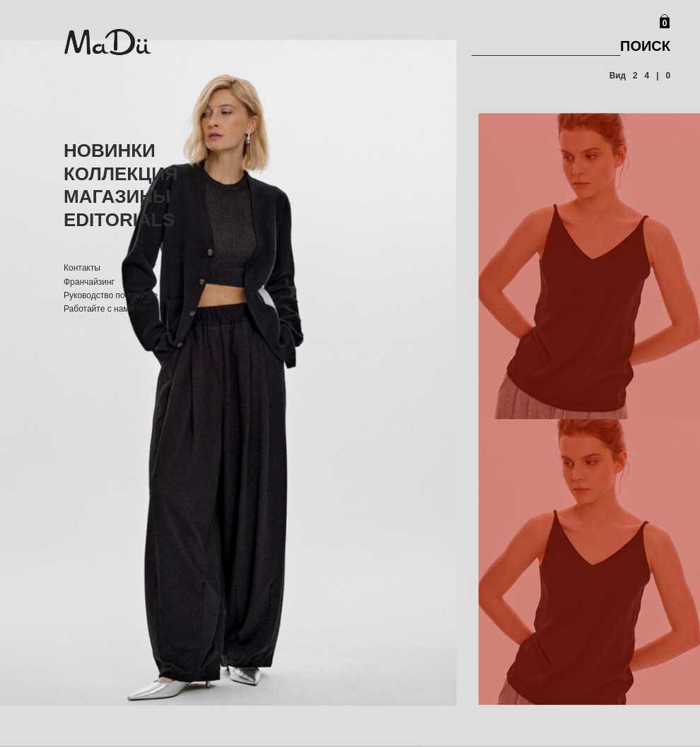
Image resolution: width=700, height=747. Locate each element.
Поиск (645, 46)
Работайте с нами (99, 309)
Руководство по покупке (111, 295)
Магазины (117, 196)
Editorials (119, 220)
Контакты (82, 268)
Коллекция (121, 174)
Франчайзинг (89, 282)
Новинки (110, 151)
